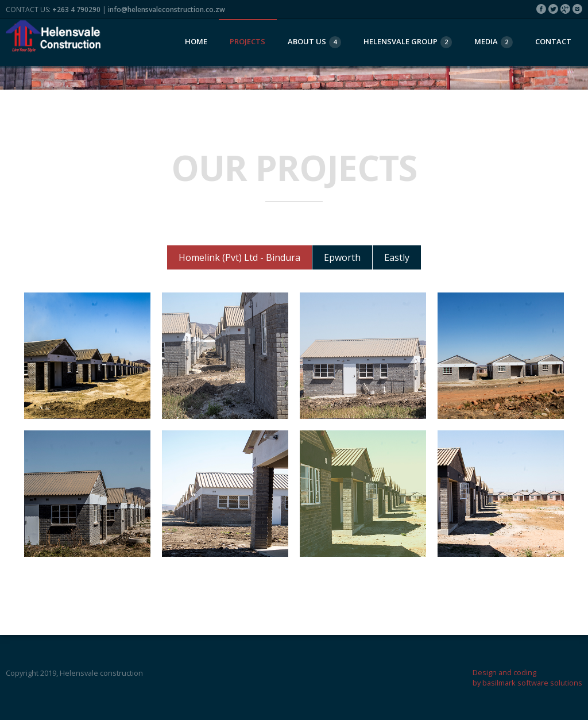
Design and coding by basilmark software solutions (527, 677)
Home (196, 41)
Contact (553, 41)
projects (247, 41)
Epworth (342, 257)
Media (494, 42)
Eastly (397, 257)
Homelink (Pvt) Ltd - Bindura (239, 257)
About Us (314, 42)
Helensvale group (408, 42)
